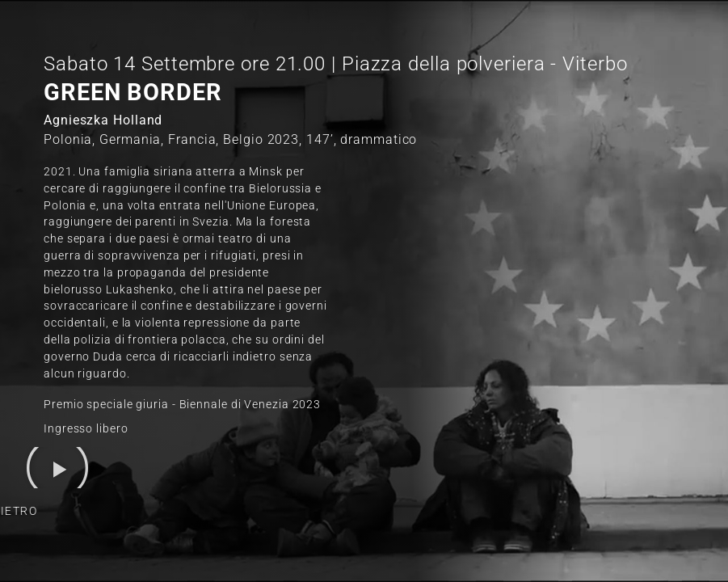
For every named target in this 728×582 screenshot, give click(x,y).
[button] (57, 468)
